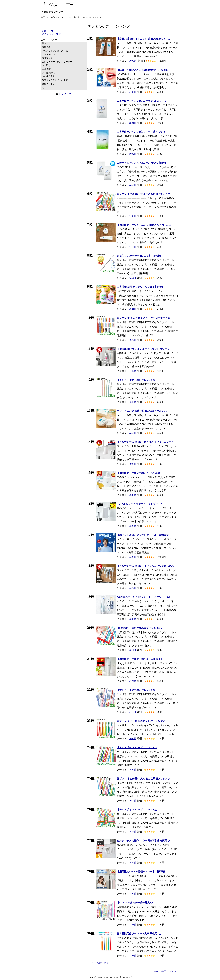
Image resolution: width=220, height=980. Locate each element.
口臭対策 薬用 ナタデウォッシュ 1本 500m (140, 287)
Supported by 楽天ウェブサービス (165, 971)
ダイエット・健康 (51, 34)
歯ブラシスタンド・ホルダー (56, 80)
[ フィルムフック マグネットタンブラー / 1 (140, 504)
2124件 (133, 681)
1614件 (133, 801)
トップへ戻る (66, 94)
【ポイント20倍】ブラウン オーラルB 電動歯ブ (143, 535)
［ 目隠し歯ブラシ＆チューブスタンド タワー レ (143, 349)
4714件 (133, 247)
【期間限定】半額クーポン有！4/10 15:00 (139, 659)
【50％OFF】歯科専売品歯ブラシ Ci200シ (140, 628)
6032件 (133, 154)
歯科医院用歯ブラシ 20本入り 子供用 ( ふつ (140, 934)
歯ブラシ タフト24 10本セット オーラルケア (141, 721)
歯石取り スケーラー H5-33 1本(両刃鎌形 (139, 256)
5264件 (133, 185)
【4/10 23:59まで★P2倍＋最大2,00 (136, 903)
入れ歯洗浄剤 (48, 73)
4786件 (133, 216)
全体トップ (47, 31)
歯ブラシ (46, 43)
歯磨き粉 (46, 47)
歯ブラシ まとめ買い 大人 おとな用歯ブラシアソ (143, 779)
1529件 (133, 863)
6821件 (133, 123)
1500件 (133, 894)
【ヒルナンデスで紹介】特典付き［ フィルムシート (145, 442)
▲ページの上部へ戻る (98, 963)
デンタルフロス (50, 54)
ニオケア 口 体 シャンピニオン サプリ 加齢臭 (142, 163)
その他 (45, 87)
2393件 (133, 526)
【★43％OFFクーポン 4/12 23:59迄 (136, 380)
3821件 (133, 309)
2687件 (133, 495)
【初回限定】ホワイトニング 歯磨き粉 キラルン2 (144, 225)
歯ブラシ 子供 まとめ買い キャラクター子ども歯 (143, 318)
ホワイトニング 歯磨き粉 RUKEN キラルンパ (142, 411)
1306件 (133, 956)
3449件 (133, 371)
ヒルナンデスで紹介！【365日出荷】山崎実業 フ (143, 841)
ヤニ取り (46, 65)
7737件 (133, 92)
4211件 (133, 278)
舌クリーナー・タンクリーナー (57, 62)
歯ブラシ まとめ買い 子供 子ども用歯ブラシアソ (143, 194)
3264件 (133, 433)
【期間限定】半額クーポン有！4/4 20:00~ (139, 473)
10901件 (133, 61)
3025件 (133, 464)
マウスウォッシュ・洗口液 (55, 51)
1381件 (133, 925)
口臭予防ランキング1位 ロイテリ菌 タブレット (143, 132)
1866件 (133, 770)
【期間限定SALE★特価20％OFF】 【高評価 (141, 872)
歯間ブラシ (47, 58)
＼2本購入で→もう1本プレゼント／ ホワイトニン (144, 597)
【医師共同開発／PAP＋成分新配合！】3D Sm (142, 70)
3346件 (133, 402)
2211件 (133, 650)
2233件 (133, 619)
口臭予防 (46, 69)
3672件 (133, 340)
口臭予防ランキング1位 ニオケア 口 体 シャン (142, 101)
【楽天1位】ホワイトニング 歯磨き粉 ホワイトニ (144, 39)
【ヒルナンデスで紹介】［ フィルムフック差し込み (145, 566)
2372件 (133, 588)
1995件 (133, 738)
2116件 (133, 712)
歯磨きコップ (48, 84)
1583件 (133, 832)
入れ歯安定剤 (48, 76)
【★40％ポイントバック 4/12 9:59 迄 (137, 748)
